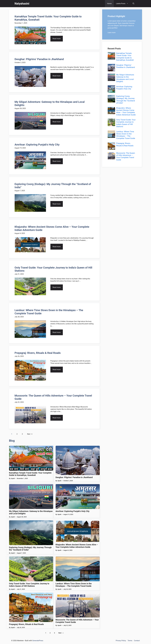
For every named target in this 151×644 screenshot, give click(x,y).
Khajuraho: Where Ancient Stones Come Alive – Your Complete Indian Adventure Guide (77, 546)
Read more (57, 39)
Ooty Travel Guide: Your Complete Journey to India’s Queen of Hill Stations (29, 585)
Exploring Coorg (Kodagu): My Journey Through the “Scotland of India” (126, 100)
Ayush (13, 478)
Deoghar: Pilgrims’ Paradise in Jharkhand (39, 59)
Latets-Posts (123, 4)
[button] (133, 4)
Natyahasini (22, 4)
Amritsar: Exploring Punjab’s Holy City (37, 145)
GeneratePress (38, 641)
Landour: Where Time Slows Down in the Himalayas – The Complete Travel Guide (74, 585)
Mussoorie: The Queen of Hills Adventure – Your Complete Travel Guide (126, 156)
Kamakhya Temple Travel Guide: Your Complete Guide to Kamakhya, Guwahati (30, 474)
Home (109, 4)
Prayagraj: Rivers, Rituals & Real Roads (38, 353)
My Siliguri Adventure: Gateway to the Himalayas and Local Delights (125, 78)
